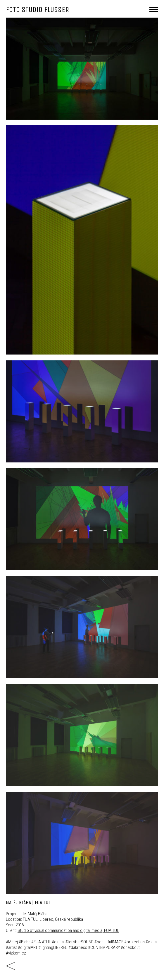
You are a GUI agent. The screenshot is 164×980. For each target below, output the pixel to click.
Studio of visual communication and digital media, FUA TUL (68, 930)
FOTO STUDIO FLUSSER (37, 10)
